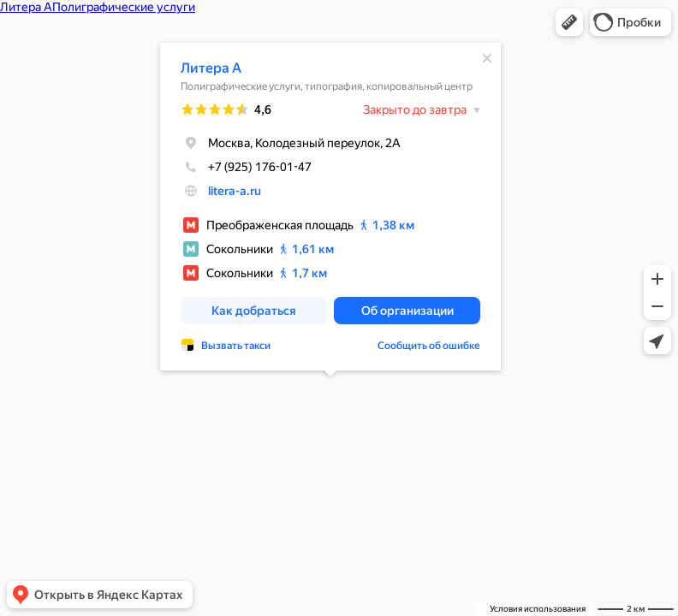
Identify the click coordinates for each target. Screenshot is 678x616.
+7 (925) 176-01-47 (246, 167)
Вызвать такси (236, 346)
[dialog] (330, 207)
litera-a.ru (235, 191)
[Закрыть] (487, 58)
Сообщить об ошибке (429, 346)
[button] (569, 22)
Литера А (211, 68)
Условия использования (538, 609)
